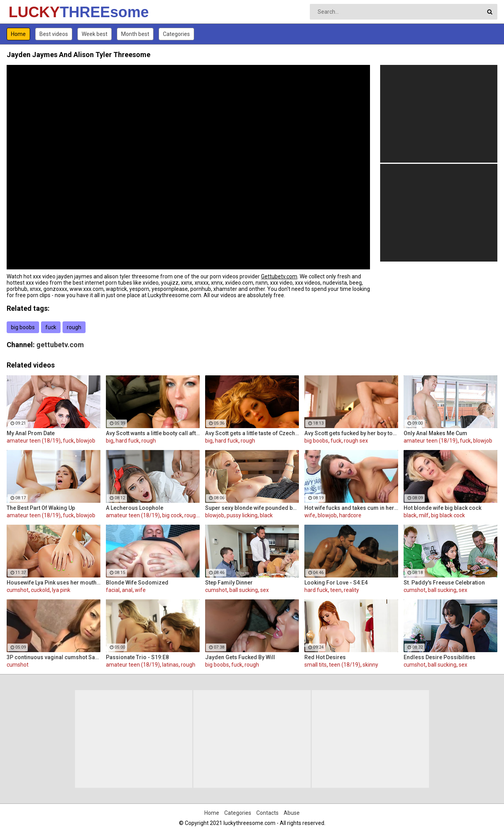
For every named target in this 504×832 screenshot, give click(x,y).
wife (310, 515)
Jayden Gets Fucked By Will (240, 657)
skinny (370, 665)
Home (18, 34)
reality (351, 590)
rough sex (356, 441)
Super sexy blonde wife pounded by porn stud (252, 508)
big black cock (448, 515)
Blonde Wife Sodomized (137, 583)
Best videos (54, 34)
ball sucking (244, 590)
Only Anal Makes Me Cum (435, 433)
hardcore (350, 515)
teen (336, 590)
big (110, 441)
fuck (51, 327)
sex (265, 590)
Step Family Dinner (229, 583)
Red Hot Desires (325, 657)
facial (113, 590)
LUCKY (29, 12)
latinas (170, 665)
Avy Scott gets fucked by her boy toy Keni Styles (351, 433)
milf (424, 515)
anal (127, 590)
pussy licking (242, 515)
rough (74, 327)
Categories (176, 34)
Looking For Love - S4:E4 (336, 583)
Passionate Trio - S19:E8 (137, 657)
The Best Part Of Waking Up (41, 508)
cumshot (18, 590)
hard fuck (127, 441)
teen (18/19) (345, 665)
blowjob (86, 441)
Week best (95, 34)
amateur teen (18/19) (34, 441)
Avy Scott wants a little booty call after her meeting (153, 433)
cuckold (40, 590)
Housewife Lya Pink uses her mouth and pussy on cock (54, 583)
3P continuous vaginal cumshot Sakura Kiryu (54, 657)
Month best (135, 34)
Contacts (267, 813)
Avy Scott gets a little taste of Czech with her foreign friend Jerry (252, 433)
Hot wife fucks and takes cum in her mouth (351, 508)
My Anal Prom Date (31, 433)
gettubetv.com (60, 345)
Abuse (292, 813)
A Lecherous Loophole (135, 508)
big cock (172, 515)
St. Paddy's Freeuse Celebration (444, 583)
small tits (315, 665)
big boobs (23, 327)
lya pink (61, 590)
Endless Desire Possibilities (440, 657)
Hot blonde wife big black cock (442, 508)
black (266, 515)
